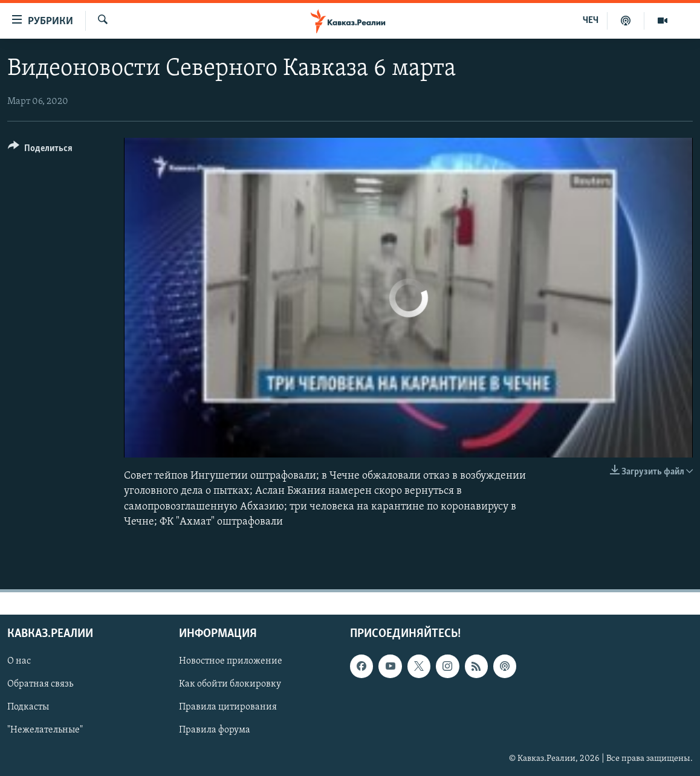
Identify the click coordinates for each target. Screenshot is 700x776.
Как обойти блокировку (230, 684)
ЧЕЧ (591, 21)
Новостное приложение (231, 661)
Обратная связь (40, 684)
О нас (19, 661)
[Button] (40, 150)
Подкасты (28, 707)
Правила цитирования (228, 707)
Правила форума (215, 730)
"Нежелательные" (45, 730)
